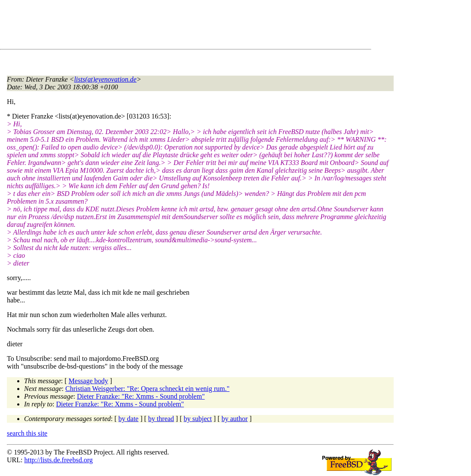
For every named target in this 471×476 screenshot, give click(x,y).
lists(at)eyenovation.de (105, 79)
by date (129, 419)
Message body (89, 381)
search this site (27, 433)
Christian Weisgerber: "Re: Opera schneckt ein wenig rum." (147, 389)
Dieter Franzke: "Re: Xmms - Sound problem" (141, 396)
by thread (161, 419)
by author (234, 419)
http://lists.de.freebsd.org (58, 460)
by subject (198, 419)
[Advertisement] (163, 26)
